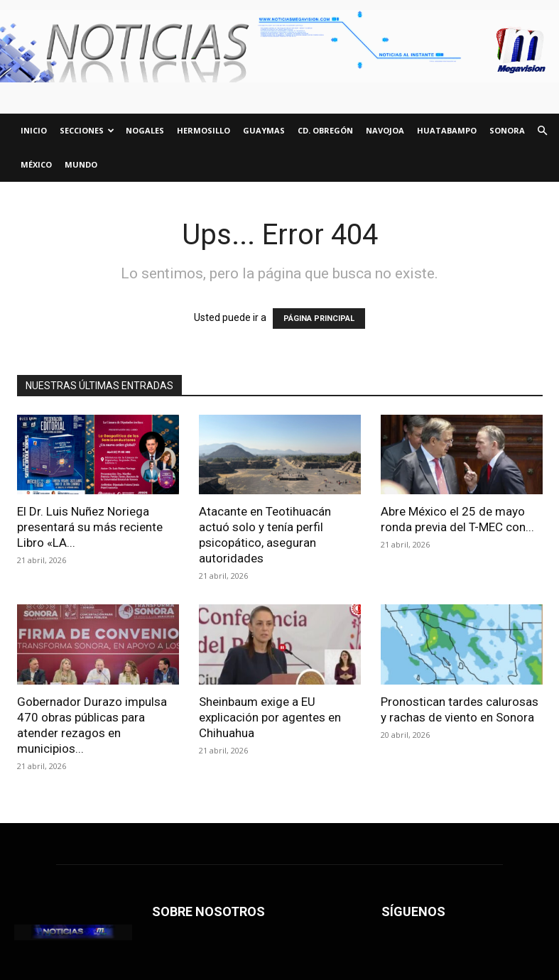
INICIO (34, 130)
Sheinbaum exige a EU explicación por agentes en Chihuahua (270, 717)
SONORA (507, 130)
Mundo (81, 164)
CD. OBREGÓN (325, 130)
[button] (542, 131)
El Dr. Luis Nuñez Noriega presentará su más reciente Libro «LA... (90, 527)
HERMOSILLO (203, 130)
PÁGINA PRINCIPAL (319, 318)
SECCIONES (87, 130)
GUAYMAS (264, 130)
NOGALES (145, 130)
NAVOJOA (385, 130)
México (36, 164)
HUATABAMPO (447, 130)
